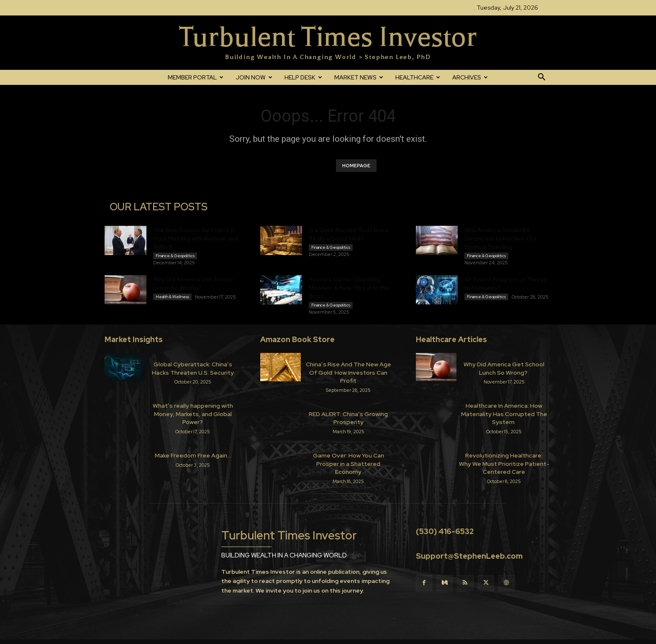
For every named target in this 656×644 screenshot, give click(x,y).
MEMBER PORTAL (196, 77)
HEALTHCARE (418, 77)
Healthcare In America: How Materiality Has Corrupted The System (504, 414)
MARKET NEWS (359, 77)
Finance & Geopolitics (175, 256)
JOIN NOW (254, 77)
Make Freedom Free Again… (193, 455)
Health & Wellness (172, 297)
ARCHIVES (470, 77)
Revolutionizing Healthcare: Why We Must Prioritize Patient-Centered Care (504, 464)
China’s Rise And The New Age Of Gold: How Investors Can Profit (348, 372)
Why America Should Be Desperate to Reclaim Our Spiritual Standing (501, 238)
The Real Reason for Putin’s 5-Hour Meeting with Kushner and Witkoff (196, 238)
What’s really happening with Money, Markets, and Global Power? (193, 414)
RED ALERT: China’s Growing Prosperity (348, 418)
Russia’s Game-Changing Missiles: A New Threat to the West (349, 288)
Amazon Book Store (297, 339)
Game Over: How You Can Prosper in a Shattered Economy (348, 464)
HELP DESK (303, 77)
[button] (541, 78)
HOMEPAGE (356, 166)
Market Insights (134, 339)
